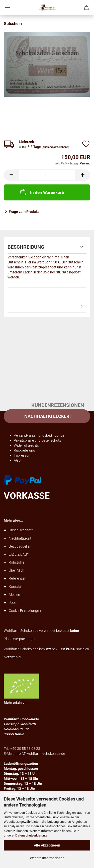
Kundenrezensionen (47, 307)
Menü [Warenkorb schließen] (8, 7)
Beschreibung (26, 247)
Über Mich (17, 570)
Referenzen (18, 578)
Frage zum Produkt (24, 212)
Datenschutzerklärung (31, 835)
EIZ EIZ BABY (19, 554)
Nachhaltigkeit (20, 538)
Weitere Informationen (47, 858)
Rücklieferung (24, 450)
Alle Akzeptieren (47, 845)
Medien (14, 595)
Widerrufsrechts (26, 445)
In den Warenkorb (41, 192)
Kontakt (15, 587)
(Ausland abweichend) (55, 147)
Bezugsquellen (20, 546)
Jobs (13, 603)
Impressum (23, 455)
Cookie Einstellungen (25, 611)
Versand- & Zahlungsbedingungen (40, 435)
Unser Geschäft (21, 530)
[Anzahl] (47, 175)
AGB (17, 460)
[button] (11, 175)
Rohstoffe (17, 562)
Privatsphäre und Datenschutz (37, 440)
